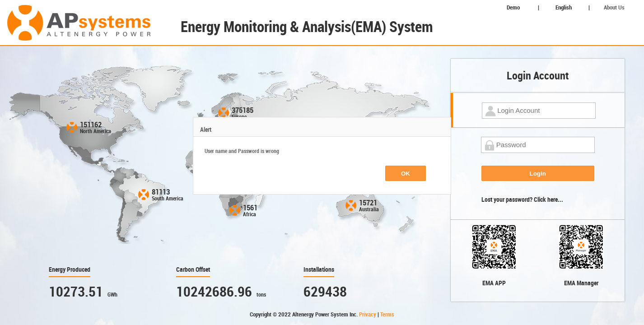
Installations (319, 269)
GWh (112, 295)
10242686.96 (214, 292)
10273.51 (76, 292)
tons (261, 295)
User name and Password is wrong (242, 151)
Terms (387, 314)
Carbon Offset (193, 269)
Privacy (368, 314)
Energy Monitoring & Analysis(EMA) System (307, 27)
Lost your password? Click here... (522, 200)
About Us (614, 7)
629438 (325, 292)
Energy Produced (70, 269)
